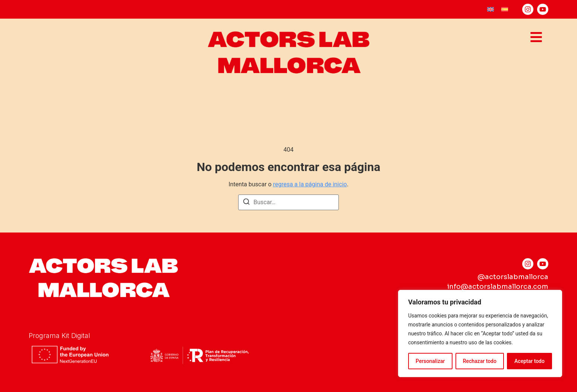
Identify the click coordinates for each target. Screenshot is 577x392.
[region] (480, 333)
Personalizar (430, 361)
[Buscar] (246, 203)
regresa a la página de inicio (310, 184)
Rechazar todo (480, 361)
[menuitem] (491, 10)
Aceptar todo (529, 361)
